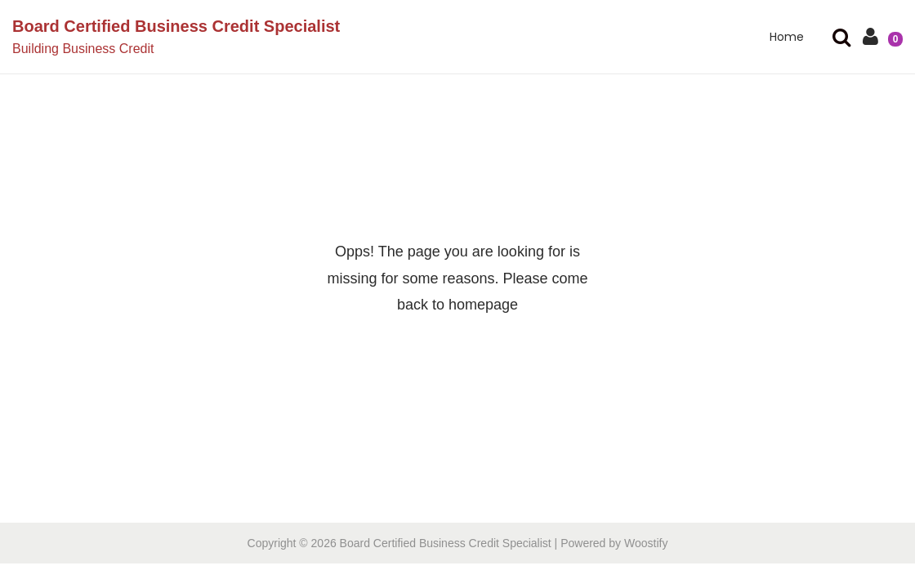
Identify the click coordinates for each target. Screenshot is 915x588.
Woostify (646, 543)
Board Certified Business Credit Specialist (176, 26)
